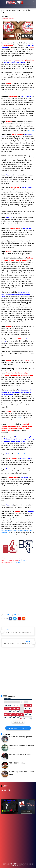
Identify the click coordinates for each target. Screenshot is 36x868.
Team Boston (20, 861)
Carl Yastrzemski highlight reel (21, 732)
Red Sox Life (20, 859)
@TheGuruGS (24, 555)
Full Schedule (18, 717)
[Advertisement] (18, 587)
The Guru (18, 557)
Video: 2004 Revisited (17, 758)
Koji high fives (23, 449)
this (3, 360)
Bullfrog (19, 413)
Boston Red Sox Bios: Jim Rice (20, 749)
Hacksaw (31, 126)
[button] (10, 614)
